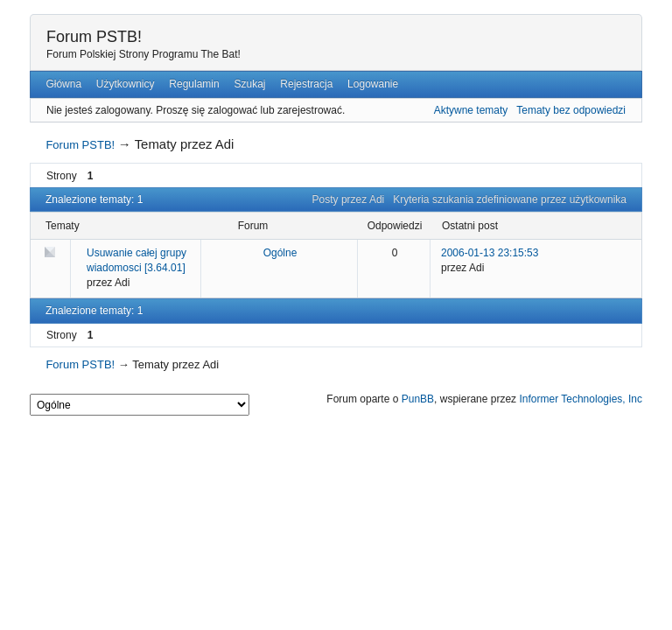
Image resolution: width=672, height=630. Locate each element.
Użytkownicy (126, 84)
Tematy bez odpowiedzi (571, 110)
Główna (63, 84)
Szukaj (249, 84)
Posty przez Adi (349, 199)
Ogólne (280, 253)
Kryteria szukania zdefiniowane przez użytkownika (510, 199)
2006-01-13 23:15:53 (490, 253)
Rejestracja (306, 84)
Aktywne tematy (471, 110)
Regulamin (194, 84)
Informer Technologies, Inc (581, 399)
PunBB (418, 399)
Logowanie (373, 84)
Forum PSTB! (94, 37)
